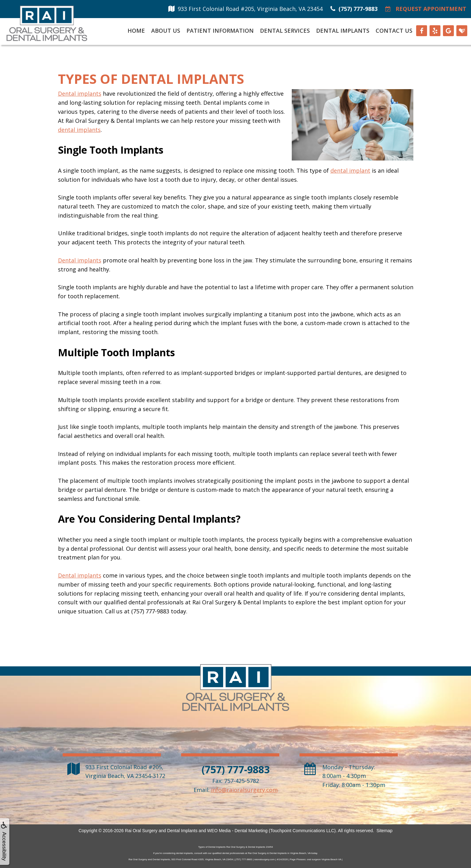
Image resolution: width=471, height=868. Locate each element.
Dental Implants (343, 31)
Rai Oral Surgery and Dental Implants (161, 831)
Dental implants (80, 94)
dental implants (79, 130)
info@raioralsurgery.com (244, 790)
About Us (166, 31)
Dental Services (285, 31)
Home (136, 31)
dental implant (350, 170)
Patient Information (220, 31)
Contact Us (394, 31)
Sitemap (384, 831)
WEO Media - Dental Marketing (238, 831)
